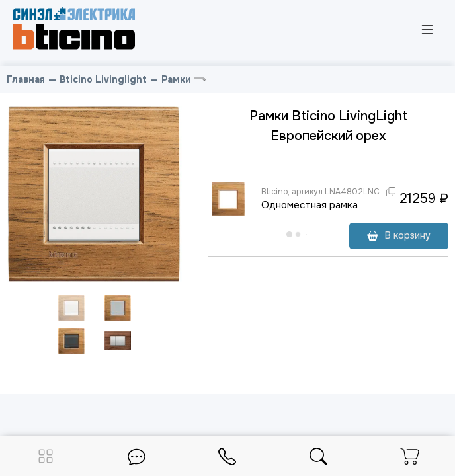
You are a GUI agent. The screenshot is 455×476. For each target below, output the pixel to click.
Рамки (176, 79)
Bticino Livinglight (103, 79)
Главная (26, 79)
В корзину (399, 235)
